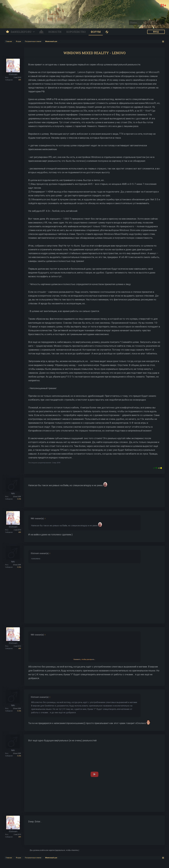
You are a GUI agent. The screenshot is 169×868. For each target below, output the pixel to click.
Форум (96, 32)
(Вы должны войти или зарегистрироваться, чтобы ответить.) (54, 850)
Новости (55, 32)
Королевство (76, 32)
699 (20, 80)
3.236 (19, 499)
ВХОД (156, 32)
